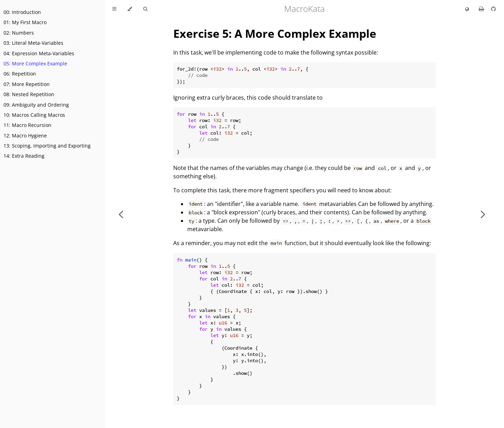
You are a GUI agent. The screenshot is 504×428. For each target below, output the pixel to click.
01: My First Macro (25, 22)
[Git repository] (493, 9)
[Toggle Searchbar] (145, 9)
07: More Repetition (27, 84)
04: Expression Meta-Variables (39, 53)
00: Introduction (22, 12)
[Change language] (467, 9)
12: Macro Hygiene (25, 135)
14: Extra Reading (24, 156)
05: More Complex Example (35, 63)
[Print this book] (482, 9)
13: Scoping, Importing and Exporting (47, 146)
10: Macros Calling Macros (34, 115)
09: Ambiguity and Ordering (36, 105)
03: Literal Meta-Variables (33, 43)
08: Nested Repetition (29, 94)
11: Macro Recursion (27, 125)
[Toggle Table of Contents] (114, 9)
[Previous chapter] (121, 214)
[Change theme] (130, 9)
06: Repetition (20, 74)
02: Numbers (19, 33)
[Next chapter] (483, 214)
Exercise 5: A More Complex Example (275, 33)
